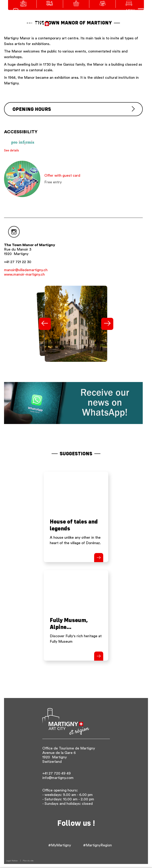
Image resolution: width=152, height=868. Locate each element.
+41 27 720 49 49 (57, 773)
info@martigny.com (58, 778)
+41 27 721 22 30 (18, 262)
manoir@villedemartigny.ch (26, 270)
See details (11, 151)
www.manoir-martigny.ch (24, 274)
